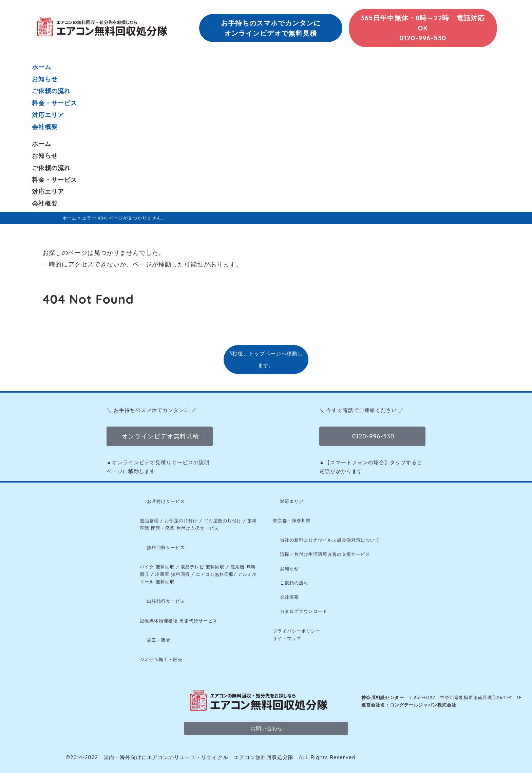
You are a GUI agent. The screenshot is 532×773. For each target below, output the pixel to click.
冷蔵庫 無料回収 (173, 574)
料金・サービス (54, 103)
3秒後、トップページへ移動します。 (266, 359)
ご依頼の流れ (51, 91)
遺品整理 (149, 521)
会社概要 (45, 127)
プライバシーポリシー (297, 631)
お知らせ (45, 79)
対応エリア (48, 115)
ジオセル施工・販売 (161, 659)
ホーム (42, 67)
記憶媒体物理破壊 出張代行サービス (179, 621)
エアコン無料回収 (215, 574)
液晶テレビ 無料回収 (203, 567)
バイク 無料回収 (157, 567)
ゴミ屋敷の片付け (223, 521)
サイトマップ (287, 638)
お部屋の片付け (181, 521)
